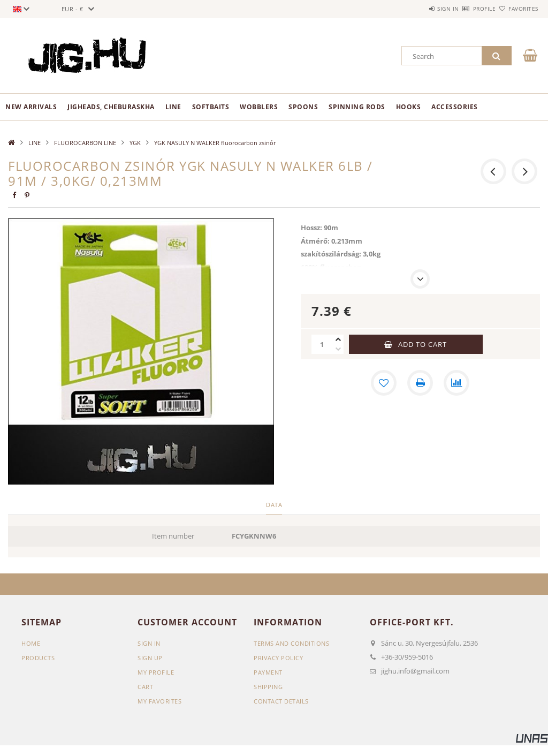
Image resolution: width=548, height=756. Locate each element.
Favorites (517, 9)
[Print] (420, 383)
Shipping (268, 687)
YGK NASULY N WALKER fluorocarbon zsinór (215, 143)
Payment (268, 672)
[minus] (338, 349)
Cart (145, 687)
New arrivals (31, 107)
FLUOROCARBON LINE (85, 143)
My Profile (156, 672)
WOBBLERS (259, 107)
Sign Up (150, 658)
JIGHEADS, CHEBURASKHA (111, 107)
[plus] (338, 339)
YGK (135, 143)
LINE (173, 107)
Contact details (281, 701)
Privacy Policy (278, 658)
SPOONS (303, 107)
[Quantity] (322, 344)
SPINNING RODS (357, 107)
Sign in (417, 9)
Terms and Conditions (291, 643)
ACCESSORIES (455, 107)
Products (38, 658)
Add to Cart (423, 344)
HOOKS (409, 107)
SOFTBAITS (211, 107)
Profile (465, 9)
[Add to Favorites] (384, 383)
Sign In (149, 643)
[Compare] (456, 383)
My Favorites (159, 701)
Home (31, 643)
